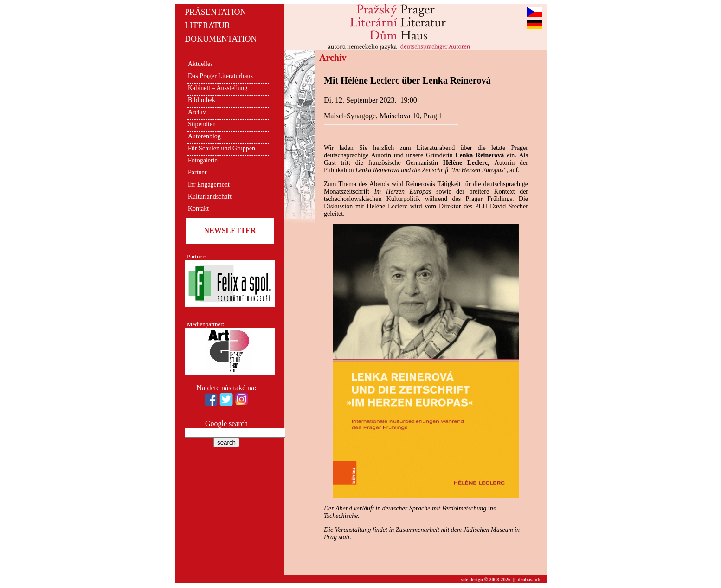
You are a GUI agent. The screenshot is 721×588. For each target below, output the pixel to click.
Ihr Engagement (209, 184)
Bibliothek (202, 100)
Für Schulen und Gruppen (222, 148)
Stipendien (202, 124)
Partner (197, 172)
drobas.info (530, 579)
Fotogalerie (203, 160)
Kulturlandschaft (210, 197)
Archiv (197, 112)
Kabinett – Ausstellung (218, 88)
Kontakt (198, 209)
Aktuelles (200, 64)
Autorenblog (204, 136)
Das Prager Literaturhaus (220, 76)
